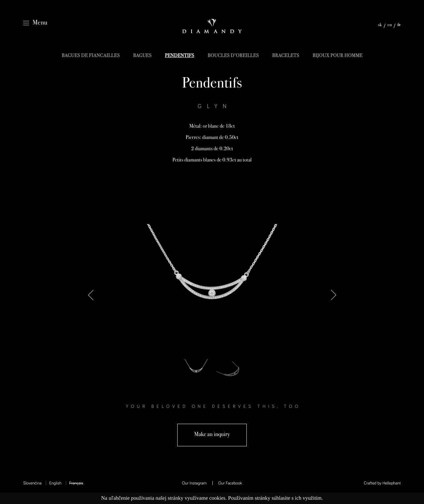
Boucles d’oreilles (233, 56)
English (55, 483)
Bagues (142, 56)
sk (380, 25)
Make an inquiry (212, 435)
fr (399, 25)
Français (76, 483)
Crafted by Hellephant (382, 483)
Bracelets (286, 56)
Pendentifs (180, 56)
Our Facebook (230, 483)
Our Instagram (194, 483)
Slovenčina (32, 483)
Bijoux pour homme (337, 56)
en (390, 25)
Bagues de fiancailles (91, 56)
